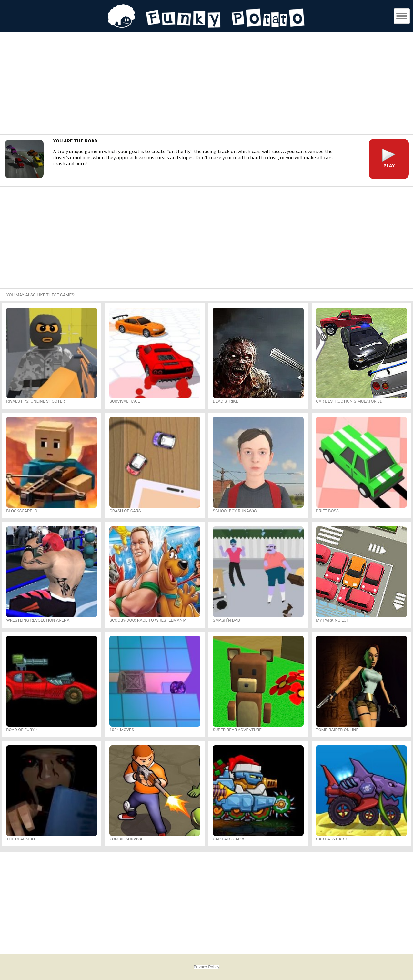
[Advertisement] (206, 84)
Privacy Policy (206, 967)
